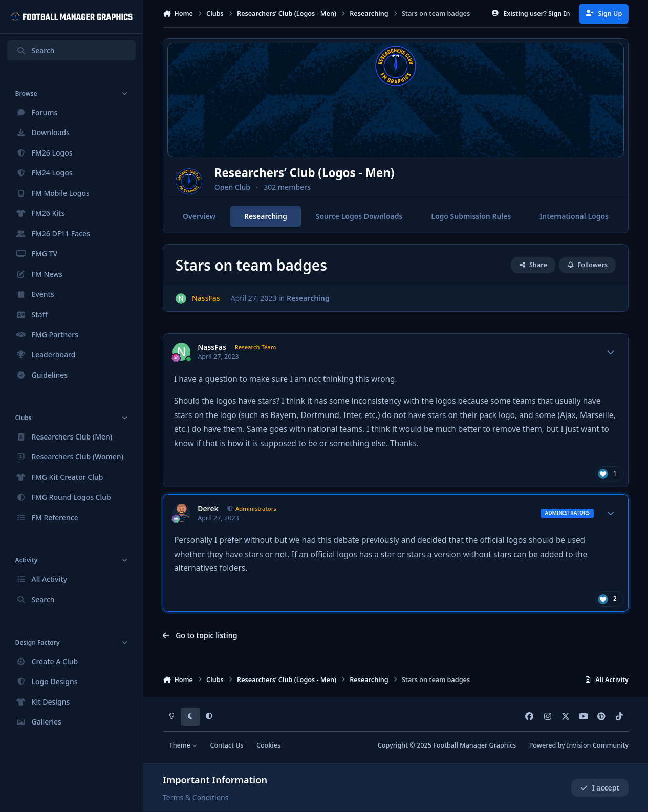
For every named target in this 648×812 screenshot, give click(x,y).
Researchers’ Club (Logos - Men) (336, 173)
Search (35, 50)
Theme (183, 745)
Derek (208, 509)
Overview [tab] (199, 217)
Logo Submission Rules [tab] (471, 217)
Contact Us (226, 745)
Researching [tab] (266, 217)
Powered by (579, 745)
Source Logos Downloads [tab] (359, 217)
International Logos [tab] (574, 217)
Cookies (268, 745)
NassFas (212, 347)
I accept (600, 788)
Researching (308, 298)
